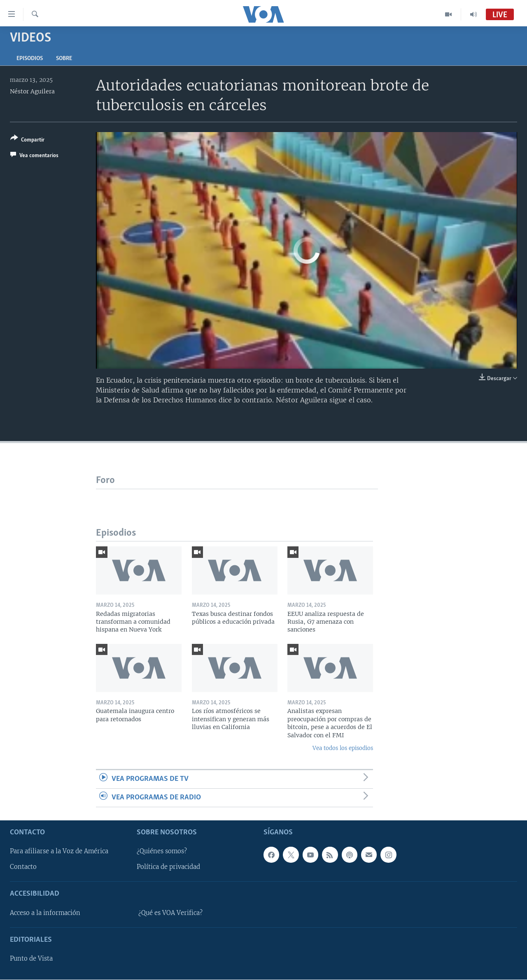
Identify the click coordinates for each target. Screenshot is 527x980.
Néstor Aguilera (32, 91)
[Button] (27, 140)
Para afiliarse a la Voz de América (59, 852)
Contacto (23, 867)
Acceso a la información (45, 913)
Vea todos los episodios (343, 748)
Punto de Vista (31, 959)
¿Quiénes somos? (162, 852)
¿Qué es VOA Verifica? (170, 913)
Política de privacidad (168, 867)
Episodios (30, 59)
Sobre (64, 59)
